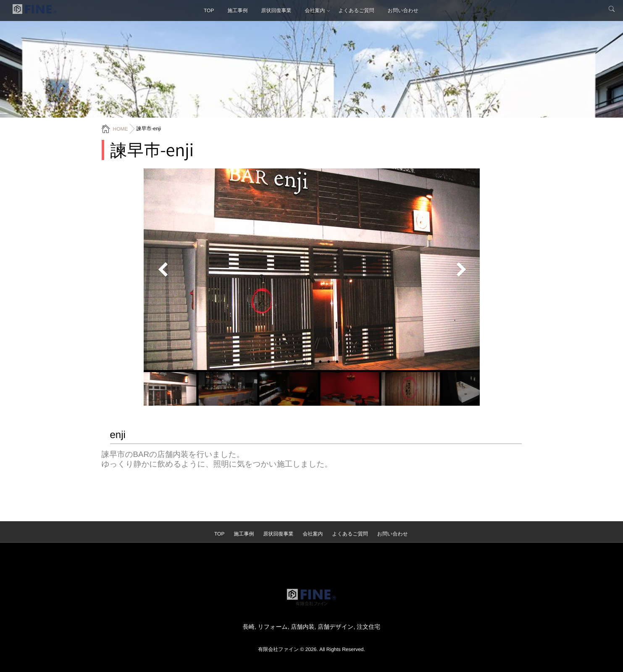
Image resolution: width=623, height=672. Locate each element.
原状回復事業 (276, 10)
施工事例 (237, 10)
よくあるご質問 (356, 10)
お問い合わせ (403, 10)
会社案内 (315, 10)
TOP (209, 10)
